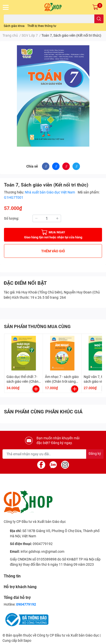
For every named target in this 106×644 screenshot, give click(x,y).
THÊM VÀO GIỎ (53, 251)
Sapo (27, 641)
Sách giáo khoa (14, 26)
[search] (99, 19)
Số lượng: (12, 218)
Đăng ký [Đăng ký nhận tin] (95, 454)
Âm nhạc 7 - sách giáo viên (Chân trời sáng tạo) (62, 382)
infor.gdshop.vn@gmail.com (42, 552)
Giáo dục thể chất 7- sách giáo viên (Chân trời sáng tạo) (22, 382)
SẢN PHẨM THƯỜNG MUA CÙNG (37, 326)
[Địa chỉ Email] (53, 454)
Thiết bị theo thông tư (42, 26)
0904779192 (43, 544)
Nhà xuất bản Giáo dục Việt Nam (50, 192)
